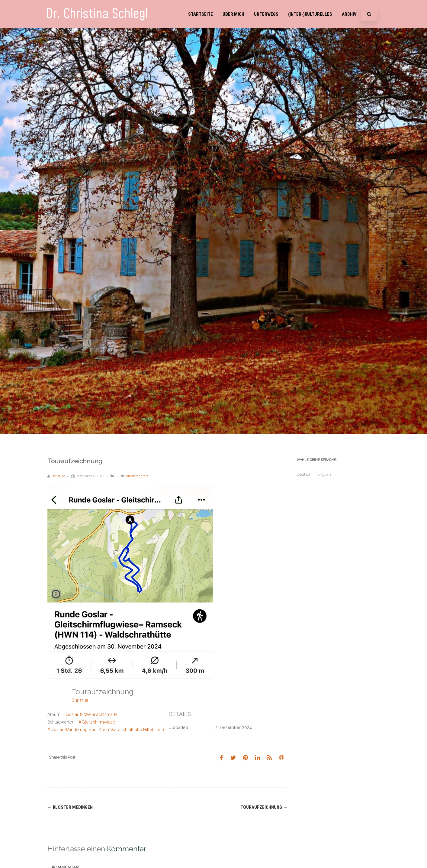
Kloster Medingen (70, 807)
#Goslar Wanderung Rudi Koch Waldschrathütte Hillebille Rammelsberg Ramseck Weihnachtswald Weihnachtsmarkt (162, 730)
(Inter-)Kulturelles (310, 14)
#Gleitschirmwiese (97, 722)
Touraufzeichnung (264, 807)
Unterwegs (266, 14)
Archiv (349, 14)
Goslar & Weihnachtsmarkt (91, 714)
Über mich (233, 14)
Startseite (201, 14)
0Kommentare (137, 476)
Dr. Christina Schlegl (97, 14)
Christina (80, 700)
